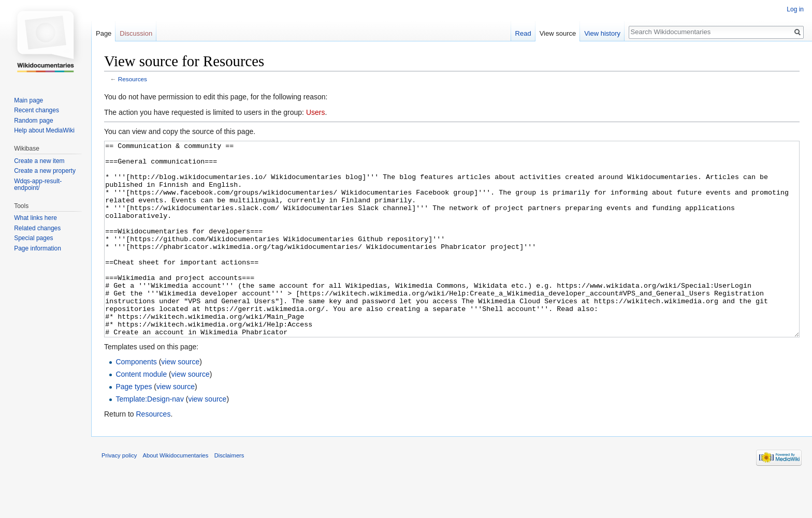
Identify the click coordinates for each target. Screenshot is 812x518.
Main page (28, 100)
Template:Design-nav (150, 438)
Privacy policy (119, 494)
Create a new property (45, 171)
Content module (141, 413)
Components (136, 401)
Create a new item (39, 161)
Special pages (33, 238)
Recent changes (37, 110)
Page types (134, 425)
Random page (33, 121)
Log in (795, 9)
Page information (38, 248)
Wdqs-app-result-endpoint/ (38, 185)
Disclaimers (229, 494)
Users (316, 112)
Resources (133, 79)
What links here (35, 218)
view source (180, 401)
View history (602, 33)
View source (558, 33)
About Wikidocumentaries (176, 494)
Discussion (136, 33)
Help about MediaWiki (44, 130)
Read (523, 33)
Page (104, 33)
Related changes (37, 228)
